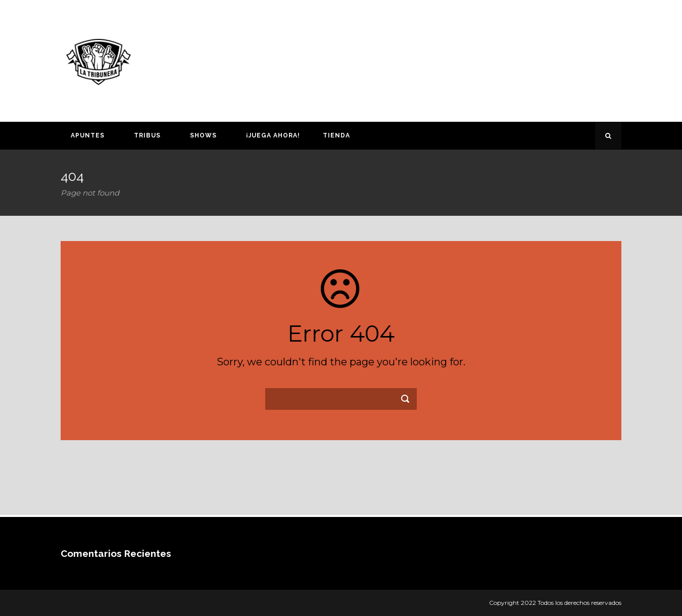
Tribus (147, 135)
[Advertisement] (440, 59)
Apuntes (88, 135)
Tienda (336, 135)
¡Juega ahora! (273, 135)
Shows (203, 135)
